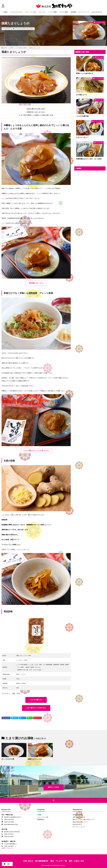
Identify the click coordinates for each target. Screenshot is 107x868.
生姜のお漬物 (29, 29)
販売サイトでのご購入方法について (84, 819)
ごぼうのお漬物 (99, 143)
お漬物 (5, 12)
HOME (5, 48)
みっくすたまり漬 (8, 759)
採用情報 (74, 12)
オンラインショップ (79, 827)
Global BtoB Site (97, 12)
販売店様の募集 (77, 815)
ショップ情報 (52, 12)
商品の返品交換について (80, 822)
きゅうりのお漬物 (99, 78)
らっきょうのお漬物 (98, 121)
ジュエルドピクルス (16, 12)
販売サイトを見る (54, 787)
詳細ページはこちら (8, 848)
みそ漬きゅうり (82, 95)
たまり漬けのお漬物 (20, 29)
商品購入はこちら (36, 283)
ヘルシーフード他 (30, 12)
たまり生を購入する (36, 700)
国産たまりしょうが (35, 48)
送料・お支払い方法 (79, 817)
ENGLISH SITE (77, 824)
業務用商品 (41, 819)
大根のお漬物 (100, 100)
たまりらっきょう (82, 137)
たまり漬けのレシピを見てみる (36, 450)
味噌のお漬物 (100, 57)
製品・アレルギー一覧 (59, 861)
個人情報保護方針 (42, 861)
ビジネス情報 (64, 12)
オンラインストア (84, 12)
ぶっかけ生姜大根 (82, 116)
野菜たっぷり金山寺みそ (85, 73)
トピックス (42, 12)
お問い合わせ (28, 861)
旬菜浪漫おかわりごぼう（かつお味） (89, 159)
